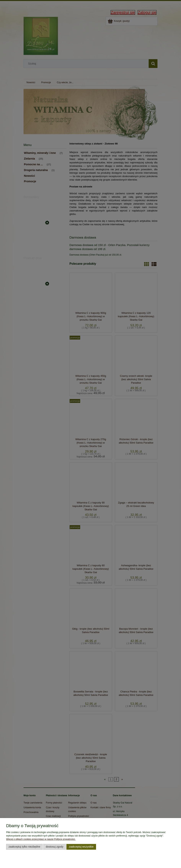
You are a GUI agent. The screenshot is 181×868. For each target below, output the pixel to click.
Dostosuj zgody (55, 847)
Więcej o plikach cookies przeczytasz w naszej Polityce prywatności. (41, 839)
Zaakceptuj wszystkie (81, 847)
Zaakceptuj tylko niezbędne (24, 847)
